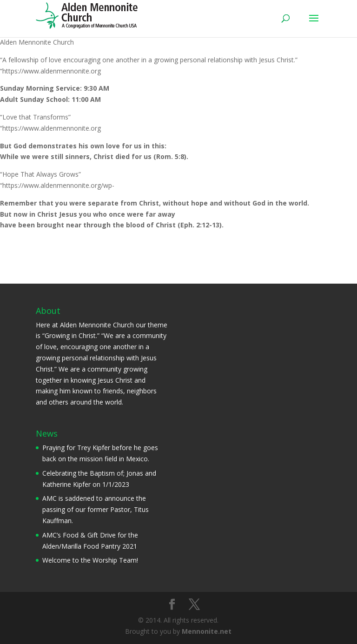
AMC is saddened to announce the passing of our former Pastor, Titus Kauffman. (96, 509)
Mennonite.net (207, 631)
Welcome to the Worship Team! (90, 560)
